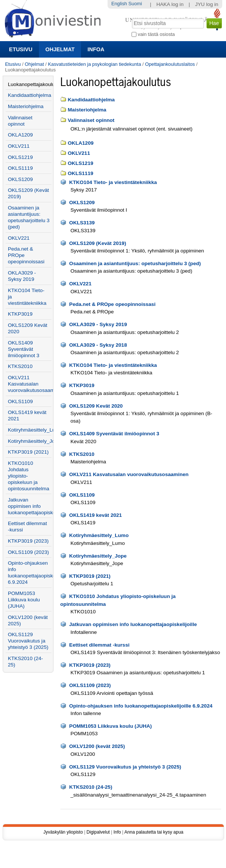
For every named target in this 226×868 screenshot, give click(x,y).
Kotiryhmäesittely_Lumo (99, 535)
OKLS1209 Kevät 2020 (96, 406)
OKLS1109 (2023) (90, 685)
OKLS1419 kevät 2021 (96, 515)
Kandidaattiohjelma (91, 100)
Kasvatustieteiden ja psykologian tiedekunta (94, 64)
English (119, 4)
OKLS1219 (81, 163)
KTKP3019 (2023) (90, 665)
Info (117, 832)
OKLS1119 (81, 173)
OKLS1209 (82, 203)
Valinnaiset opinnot (91, 120)
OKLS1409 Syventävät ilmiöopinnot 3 (114, 434)
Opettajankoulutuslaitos (170, 64)
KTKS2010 (82, 454)
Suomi (135, 4)
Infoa (96, 49)
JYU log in (207, 4)
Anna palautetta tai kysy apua (154, 832)
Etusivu (21, 49)
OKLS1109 (82, 495)
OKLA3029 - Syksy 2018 (98, 345)
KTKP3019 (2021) (90, 576)
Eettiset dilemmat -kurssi (100, 645)
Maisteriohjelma (87, 110)
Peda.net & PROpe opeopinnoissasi (112, 304)
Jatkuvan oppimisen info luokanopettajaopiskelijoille (133, 624)
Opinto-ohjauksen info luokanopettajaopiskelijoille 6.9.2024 (141, 706)
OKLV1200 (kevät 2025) (97, 746)
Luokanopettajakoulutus (30, 84)
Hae (131, 18)
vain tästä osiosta (156, 34)
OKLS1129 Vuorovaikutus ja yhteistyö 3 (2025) (125, 767)
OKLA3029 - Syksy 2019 (98, 324)
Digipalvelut (98, 832)
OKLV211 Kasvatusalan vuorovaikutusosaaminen (129, 474)
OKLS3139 (82, 223)
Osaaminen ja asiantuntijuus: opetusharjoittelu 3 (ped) (135, 263)
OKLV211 (79, 153)
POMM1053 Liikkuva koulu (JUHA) (111, 726)
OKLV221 (80, 284)
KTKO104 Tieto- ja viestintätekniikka (113, 182)
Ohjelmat (60, 49)
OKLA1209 (81, 143)
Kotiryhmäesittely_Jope (98, 556)
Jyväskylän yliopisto (63, 832)
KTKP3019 (82, 385)
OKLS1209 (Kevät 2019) (98, 243)
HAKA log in (170, 4)
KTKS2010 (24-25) (91, 787)
